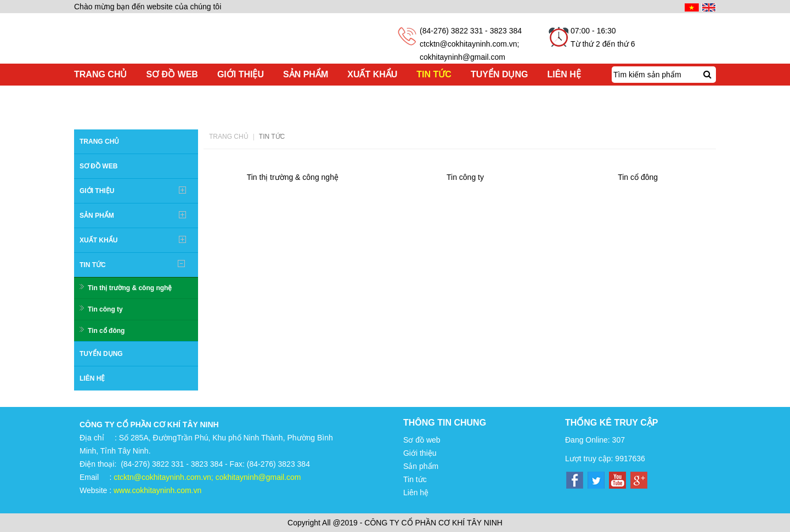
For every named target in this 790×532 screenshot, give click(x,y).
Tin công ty (105, 309)
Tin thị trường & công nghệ (130, 288)
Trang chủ (229, 137)
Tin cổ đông (106, 331)
